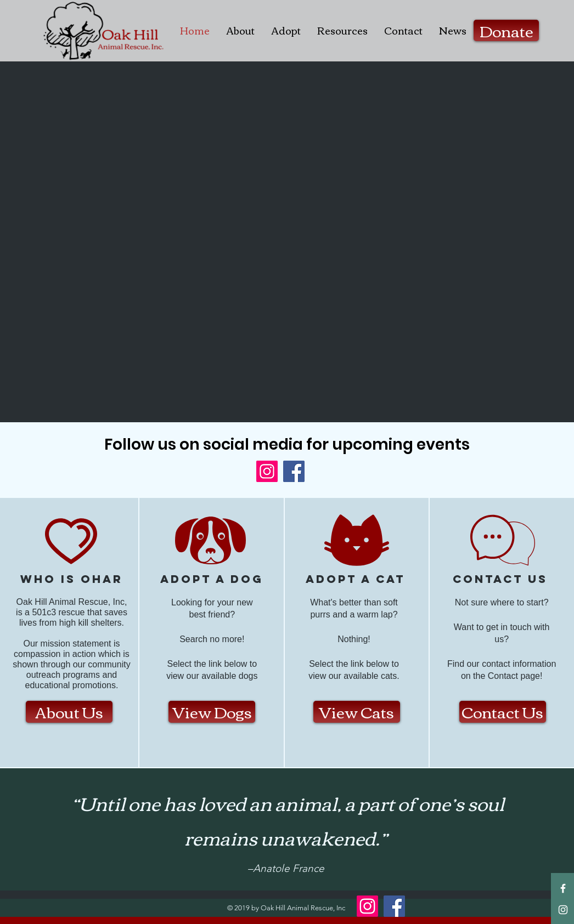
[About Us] (69, 712)
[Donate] (506, 30)
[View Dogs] (212, 712)
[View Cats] (357, 712)
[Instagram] (267, 471)
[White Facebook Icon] (563, 888)
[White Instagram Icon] (563, 910)
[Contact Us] (503, 712)
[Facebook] (294, 471)
